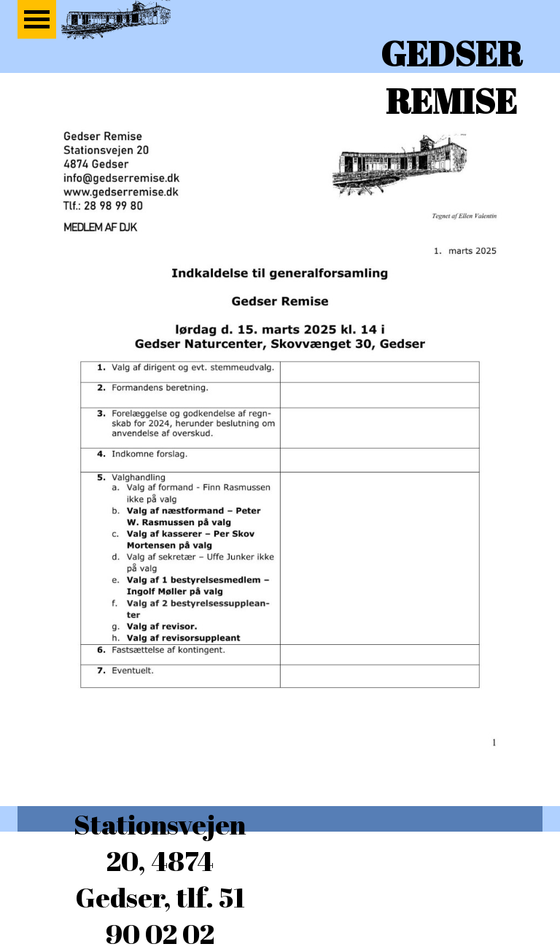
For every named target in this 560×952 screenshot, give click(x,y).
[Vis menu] (37, 19)
